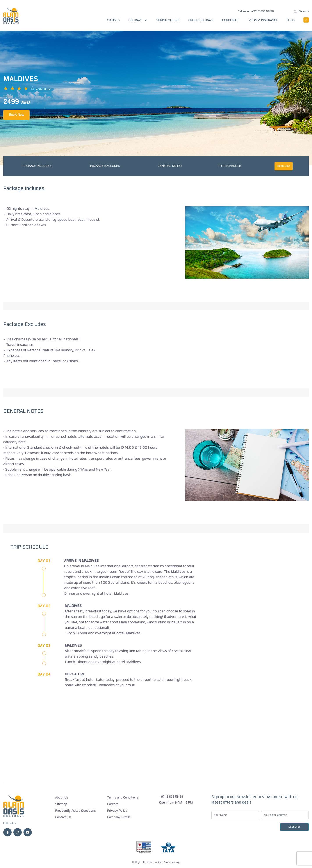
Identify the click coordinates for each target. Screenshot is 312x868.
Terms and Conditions (123, 798)
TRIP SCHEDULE (230, 166)
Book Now (17, 115)
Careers (113, 804)
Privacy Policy (117, 811)
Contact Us (63, 818)
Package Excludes (105, 166)
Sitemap (61, 804)
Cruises (113, 21)
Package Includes (37, 166)
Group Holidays (201, 21)
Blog (291, 21)
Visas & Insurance (263, 21)
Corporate (231, 21)
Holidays (138, 21)
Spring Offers (168, 21)
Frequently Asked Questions (76, 811)
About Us (62, 798)
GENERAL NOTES (170, 166)
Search (301, 11)
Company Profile (119, 818)
